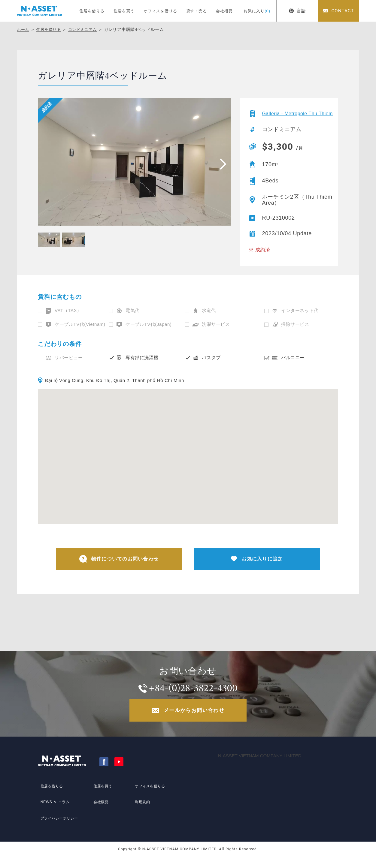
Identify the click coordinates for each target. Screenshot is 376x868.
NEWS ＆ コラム (55, 813)
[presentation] (221, 164)
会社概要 (224, 11)
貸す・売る (197, 11)
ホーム (23, 29)
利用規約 (141, 813)
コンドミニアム (86, 29)
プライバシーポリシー (60, 824)
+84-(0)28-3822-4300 (194, 697)
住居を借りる (92, 11)
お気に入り (257, 11)
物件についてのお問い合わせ (119, 565)
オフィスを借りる (160, 11)
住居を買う (124, 11)
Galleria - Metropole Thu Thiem (294, 116)
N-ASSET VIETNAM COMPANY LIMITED (260, 767)
